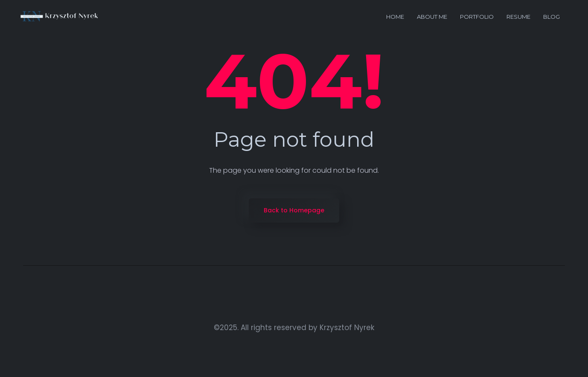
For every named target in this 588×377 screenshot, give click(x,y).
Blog (552, 17)
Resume (518, 17)
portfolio (477, 17)
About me (432, 17)
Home (395, 17)
